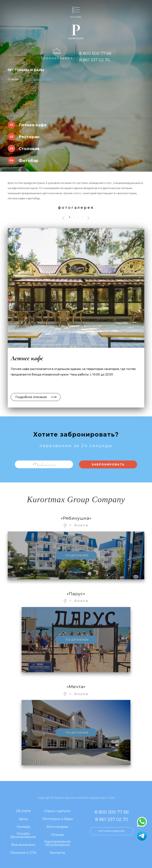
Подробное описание (31, 397)
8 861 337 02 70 (95, 60)
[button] (69, 217)
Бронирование (57, 58)
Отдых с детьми (57, 811)
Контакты (57, 853)
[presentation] (64, 218)
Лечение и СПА (23, 853)
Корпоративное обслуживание (57, 843)
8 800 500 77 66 (95, 53)
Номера (23, 827)
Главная (13, 79)
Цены (23, 819)
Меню (76, 17)
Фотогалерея (57, 827)
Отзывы (57, 835)
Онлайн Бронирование (23, 835)
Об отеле (23, 811)
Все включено (23, 845)
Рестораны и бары (39, 79)
